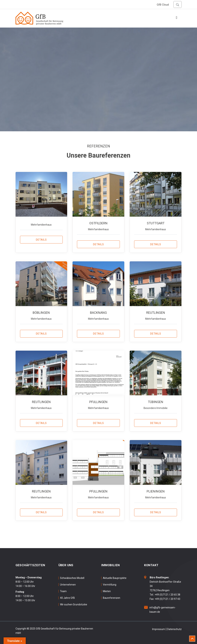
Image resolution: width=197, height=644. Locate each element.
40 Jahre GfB (67, 597)
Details (41, 240)
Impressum (159, 629)
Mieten (107, 591)
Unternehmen (68, 584)
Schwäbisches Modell (72, 578)
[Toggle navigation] (177, 18)
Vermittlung (110, 584)
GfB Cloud (163, 5)
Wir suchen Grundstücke (74, 604)
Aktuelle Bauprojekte (115, 578)
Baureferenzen (112, 597)
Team (63, 591)
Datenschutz (174, 629)
